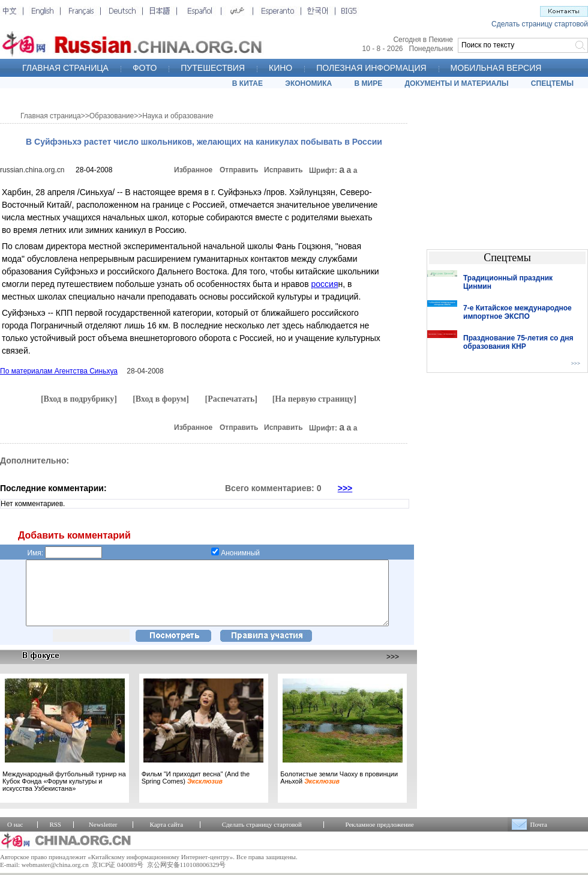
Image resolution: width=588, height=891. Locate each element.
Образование (112, 116)
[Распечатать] (231, 399)
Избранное (193, 170)
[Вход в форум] (161, 399)
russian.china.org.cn (32, 170)
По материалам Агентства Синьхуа (59, 371)
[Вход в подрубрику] (79, 399)
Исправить (283, 170)
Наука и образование (178, 116)
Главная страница (51, 116)
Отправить (239, 170)
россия (324, 284)
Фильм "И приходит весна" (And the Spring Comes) (196, 790)
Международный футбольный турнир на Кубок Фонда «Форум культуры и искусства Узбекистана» (64, 794)
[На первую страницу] (314, 399)
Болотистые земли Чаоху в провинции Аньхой (339, 790)
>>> (345, 488)
